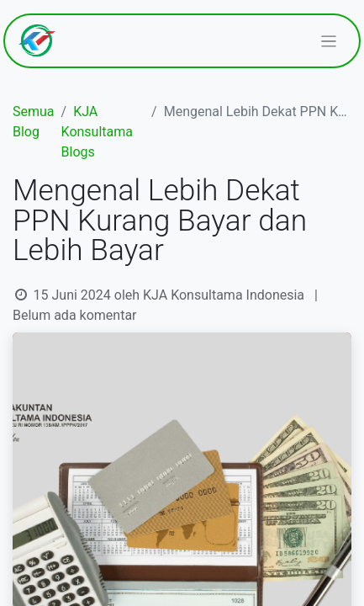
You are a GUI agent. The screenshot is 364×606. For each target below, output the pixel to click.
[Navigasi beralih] (329, 41)
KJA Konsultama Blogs (97, 132)
